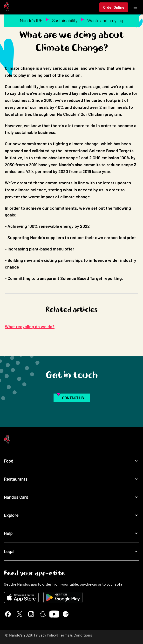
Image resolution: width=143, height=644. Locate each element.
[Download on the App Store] (21, 597)
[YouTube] (54, 614)
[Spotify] (66, 614)
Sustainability (65, 21)
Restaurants (71, 479)
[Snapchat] (43, 614)
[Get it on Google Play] (63, 597)
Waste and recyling (105, 21)
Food (71, 461)
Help (71, 533)
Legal (71, 551)
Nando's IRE (31, 21)
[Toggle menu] (135, 7)
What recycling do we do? (30, 326)
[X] (20, 614)
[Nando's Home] (6, 7)
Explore (71, 515)
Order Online (114, 7)
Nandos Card (71, 497)
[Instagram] (31, 614)
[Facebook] (8, 614)
